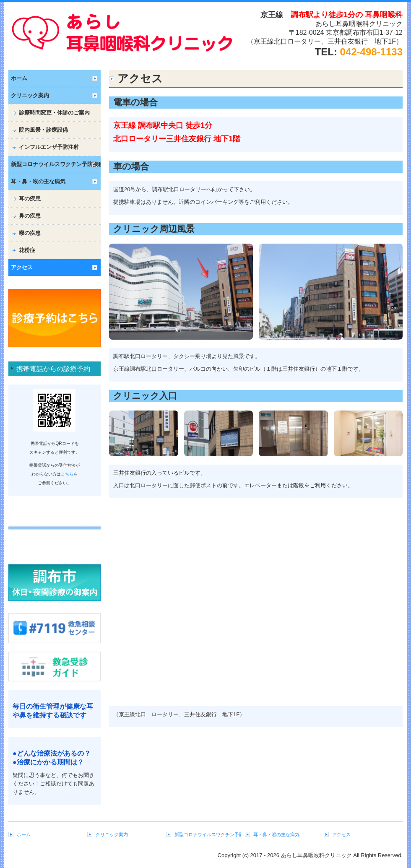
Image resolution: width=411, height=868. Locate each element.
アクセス (22, 267)
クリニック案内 (30, 95)
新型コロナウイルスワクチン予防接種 (56, 164)
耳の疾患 (30, 199)
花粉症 (27, 250)
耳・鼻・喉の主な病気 (38, 181)
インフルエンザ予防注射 (49, 147)
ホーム (19, 78)
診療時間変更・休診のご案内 (54, 113)
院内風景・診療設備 (43, 130)
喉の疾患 (30, 233)
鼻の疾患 (30, 216)
